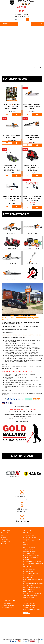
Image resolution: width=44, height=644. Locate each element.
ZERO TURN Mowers (29, 547)
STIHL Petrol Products (29, 537)
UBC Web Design (37, 639)
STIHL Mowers (27, 543)
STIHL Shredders (28, 571)
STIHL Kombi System (29, 569)
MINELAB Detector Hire (30, 596)
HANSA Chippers (28, 592)
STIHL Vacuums (28, 577)
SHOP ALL (4, 535)
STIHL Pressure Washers (30, 573)
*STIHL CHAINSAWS (29, 535)
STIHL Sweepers (28, 575)
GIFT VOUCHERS (28, 598)
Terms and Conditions (7, 607)
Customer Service (6, 541)
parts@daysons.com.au (34, 610)
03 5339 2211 (9, 332)
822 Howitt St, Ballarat (22, 14)
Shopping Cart (5, 533)
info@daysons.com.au (22, 17)
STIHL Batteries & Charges (31, 555)
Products (27, 530)
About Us (4, 543)
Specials (3, 537)
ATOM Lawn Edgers (29, 589)
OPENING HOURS (6, 603)
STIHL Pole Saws (28, 567)
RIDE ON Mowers (28, 545)
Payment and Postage (7, 605)
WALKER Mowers (28, 549)
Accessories (4, 539)
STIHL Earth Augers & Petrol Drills (33, 583)
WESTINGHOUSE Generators (32, 594)
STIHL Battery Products (30, 533)
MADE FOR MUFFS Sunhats (31, 587)
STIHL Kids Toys (28, 585)
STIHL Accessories (28, 553)
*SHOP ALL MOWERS (30, 551)
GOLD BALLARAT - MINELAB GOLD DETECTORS (32, 540)
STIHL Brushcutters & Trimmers (32, 561)
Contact (26, 601)
